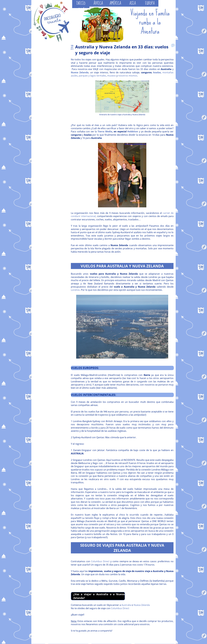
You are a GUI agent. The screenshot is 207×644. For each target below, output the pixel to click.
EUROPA (150, 3)
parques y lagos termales (92, 76)
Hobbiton (133, 131)
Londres (75, 290)
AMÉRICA (115, 3)
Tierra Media (105, 131)
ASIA (133, 3)
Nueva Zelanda (80, 72)
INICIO (81, 3)
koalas (157, 72)
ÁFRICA (98, 3)
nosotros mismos (128, 76)
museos (112, 76)
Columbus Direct (100, 561)
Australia (126, 605)
